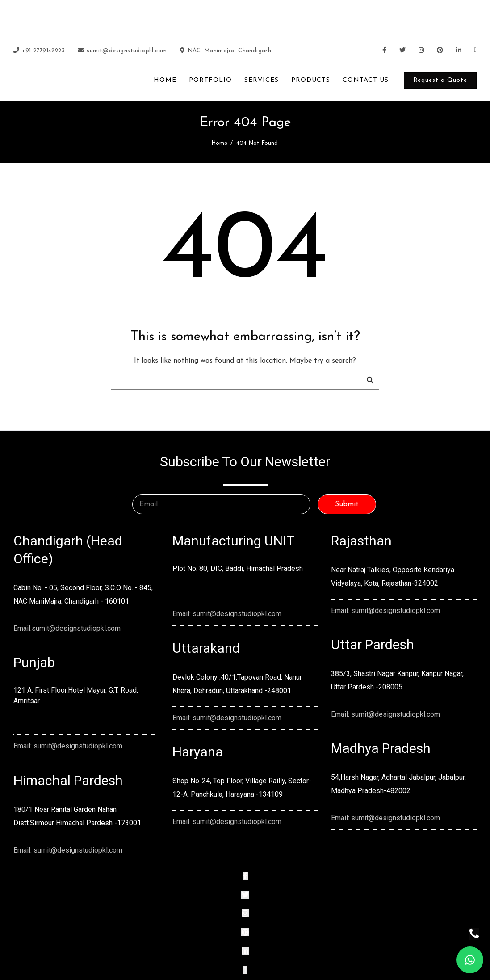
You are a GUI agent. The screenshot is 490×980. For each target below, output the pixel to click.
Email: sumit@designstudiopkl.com (68, 746)
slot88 (278, 19)
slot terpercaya (183, 19)
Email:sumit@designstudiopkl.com (67, 628)
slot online (218, 19)
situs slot (395, 19)
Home (219, 143)
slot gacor (301, 19)
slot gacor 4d (251, 19)
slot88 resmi (366, 19)
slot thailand (332, 19)
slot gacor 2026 (140, 19)
